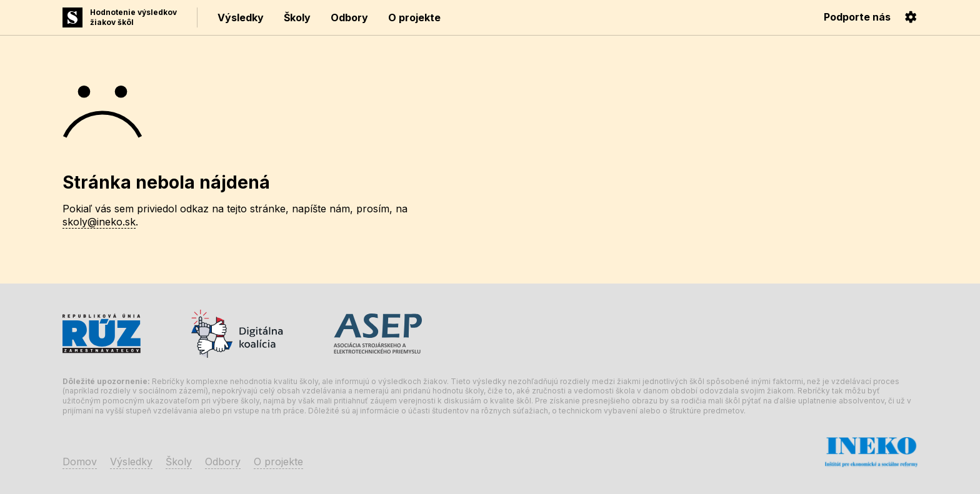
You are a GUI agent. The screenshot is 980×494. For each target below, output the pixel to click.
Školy (297, 17)
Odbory (349, 17)
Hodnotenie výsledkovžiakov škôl (133, 17)
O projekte (414, 17)
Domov (80, 462)
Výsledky (241, 17)
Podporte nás (857, 17)
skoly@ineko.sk (99, 222)
